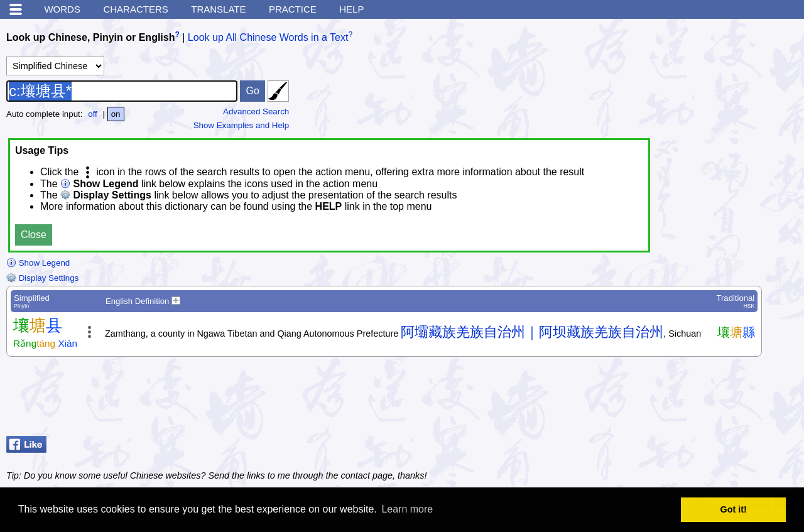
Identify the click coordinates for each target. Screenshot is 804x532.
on (116, 114)
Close (34, 235)
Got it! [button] (734, 509)
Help (351, 9)
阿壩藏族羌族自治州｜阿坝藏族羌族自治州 (532, 332)
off (93, 114)
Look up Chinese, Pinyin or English (90, 37)
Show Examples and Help (242, 125)
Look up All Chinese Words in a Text (268, 37)
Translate (218, 9)
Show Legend (38, 263)
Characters (135, 9)
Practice (293, 9)
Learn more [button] (407, 509)
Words (62, 9)
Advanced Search (256, 111)
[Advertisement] (697, 399)
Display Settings (42, 278)
